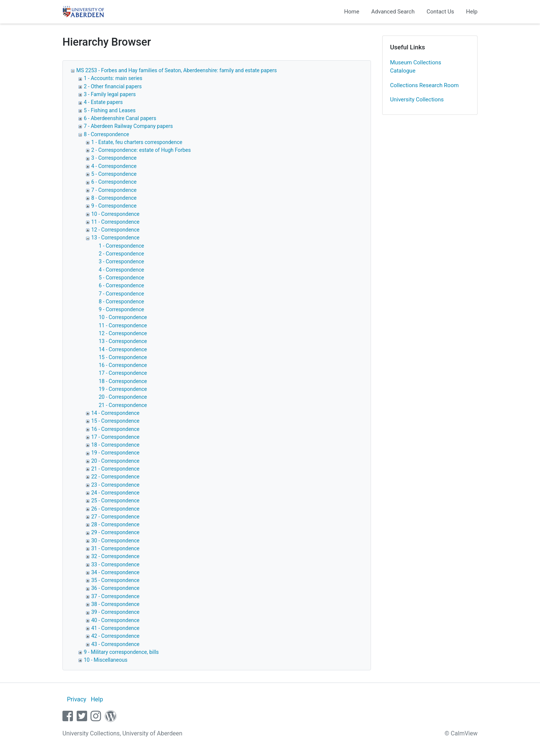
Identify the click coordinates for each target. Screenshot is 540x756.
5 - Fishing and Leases (110, 110)
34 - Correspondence (115, 572)
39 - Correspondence (115, 612)
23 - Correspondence (115, 485)
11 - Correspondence (115, 222)
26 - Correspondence (115, 509)
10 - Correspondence (115, 214)
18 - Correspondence (123, 381)
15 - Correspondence (123, 357)
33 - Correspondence (115, 564)
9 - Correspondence (114, 206)
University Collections (417, 100)
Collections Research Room (424, 85)
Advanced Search (393, 12)
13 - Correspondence (115, 238)
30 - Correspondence (115, 541)
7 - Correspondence (114, 190)
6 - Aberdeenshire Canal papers (120, 118)
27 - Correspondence (115, 517)
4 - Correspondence (114, 166)
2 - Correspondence (121, 254)
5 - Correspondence (114, 174)
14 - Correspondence (123, 349)
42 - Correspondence (115, 636)
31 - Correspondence (115, 548)
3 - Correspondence (114, 158)
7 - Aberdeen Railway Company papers (128, 126)
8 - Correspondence (106, 134)
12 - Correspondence (115, 230)
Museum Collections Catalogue (416, 67)
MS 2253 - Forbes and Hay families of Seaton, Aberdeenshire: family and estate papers (177, 70)
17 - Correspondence (123, 373)
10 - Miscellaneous (106, 660)
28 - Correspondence (115, 524)
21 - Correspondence (123, 405)
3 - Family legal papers (110, 94)
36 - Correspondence (115, 588)
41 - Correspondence (115, 628)
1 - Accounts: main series (113, 78)
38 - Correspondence (115, 604)
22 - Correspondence (115, 477)
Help (472, 12)
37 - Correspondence (115, 596)
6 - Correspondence (114, 182)
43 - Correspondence (115, 644)
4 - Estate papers (103, 102)
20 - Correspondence (123, 397)
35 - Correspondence (115, 580)
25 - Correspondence (115, 501)
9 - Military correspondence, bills (121, 652)
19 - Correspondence (123, 389)
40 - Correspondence (115, 620)
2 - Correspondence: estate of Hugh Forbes (141, 150)
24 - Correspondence (115, 493)
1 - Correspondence (121, 246)
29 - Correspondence (115, 532)
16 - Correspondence (123, 365)
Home (352, 12)
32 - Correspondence (115, 556)
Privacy (77, 699)
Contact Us (441, 12)
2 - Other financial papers (113, 86)
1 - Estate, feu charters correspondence (137, 142)
